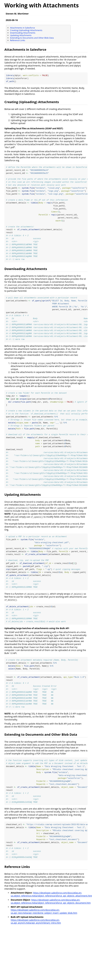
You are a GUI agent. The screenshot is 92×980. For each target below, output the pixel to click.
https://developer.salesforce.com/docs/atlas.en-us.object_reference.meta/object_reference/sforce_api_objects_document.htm (51, 905)
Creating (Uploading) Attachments (26, 30)
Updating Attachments (21, 35)
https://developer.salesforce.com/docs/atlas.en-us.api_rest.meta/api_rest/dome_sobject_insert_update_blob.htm (44, 915)
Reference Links (18, 40)
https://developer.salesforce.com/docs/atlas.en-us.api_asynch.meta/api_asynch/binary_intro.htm (36, 925)
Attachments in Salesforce (22, 28)
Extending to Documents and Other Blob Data (32, 38)
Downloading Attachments (23, 33)
